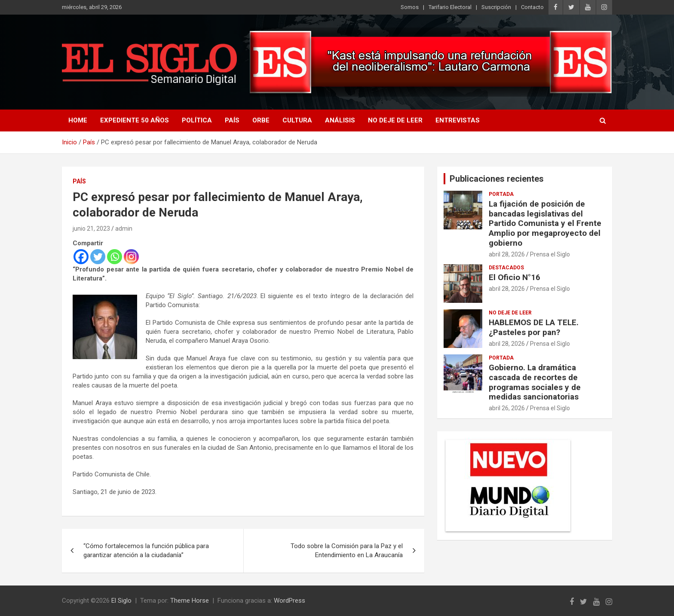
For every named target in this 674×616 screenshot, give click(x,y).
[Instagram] (131, 257)
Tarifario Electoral (450, 7)
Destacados (506, 268)
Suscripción (496, 7)
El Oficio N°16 (515, 277)
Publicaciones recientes (497, 179)
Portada (501, 194)
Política (197, 120)
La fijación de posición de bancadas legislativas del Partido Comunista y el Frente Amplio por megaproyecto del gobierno (545, 223)
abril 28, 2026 (507, 254)
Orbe (261, 120)
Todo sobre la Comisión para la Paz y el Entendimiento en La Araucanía (347, 550)
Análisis (340, 120)
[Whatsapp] (115, 257)
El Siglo (121, 601)
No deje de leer (395, 120)
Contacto (532, 7)
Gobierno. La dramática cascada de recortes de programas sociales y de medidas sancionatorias (535, 382)
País (232, 120)
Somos (410, 7)
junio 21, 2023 (91, 229)
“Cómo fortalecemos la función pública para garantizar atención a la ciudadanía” (146, 550)
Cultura (297, 120)
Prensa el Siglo (550, 254)
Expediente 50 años (135, 120)
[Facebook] (81, 257)
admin (124, 229)
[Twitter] (98, 257)
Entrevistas (458, 120)
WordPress (290, 601)
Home (78, 120)
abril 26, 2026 (507, 408)
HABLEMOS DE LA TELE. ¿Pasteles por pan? (534, 327)
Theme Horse (190, 601)
